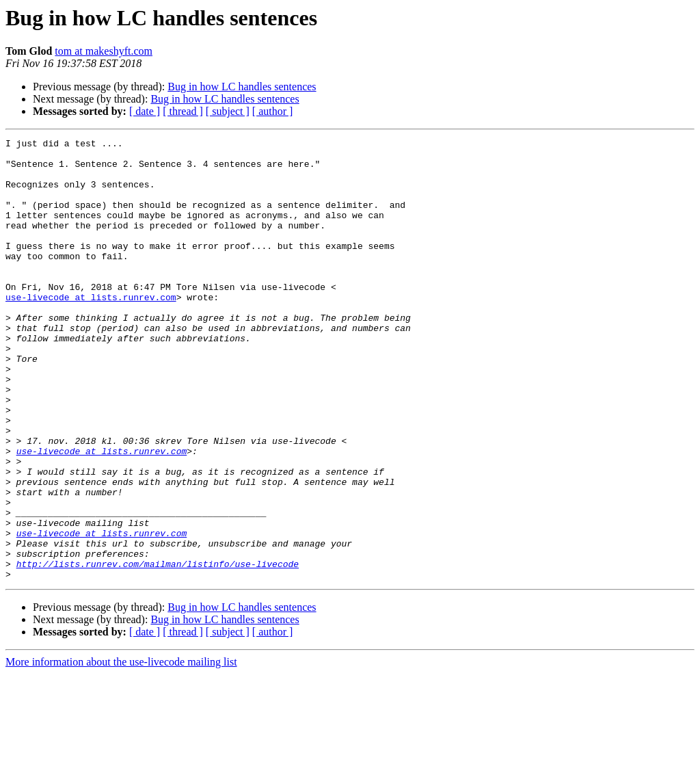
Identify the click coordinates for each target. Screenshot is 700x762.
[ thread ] (183, 111)
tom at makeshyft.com (104, 51)
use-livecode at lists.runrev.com (91, 330)
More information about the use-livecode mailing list (121, 750)
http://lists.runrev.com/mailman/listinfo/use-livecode (158, 650)
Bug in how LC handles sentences (242, 87)
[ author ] (273, 111)
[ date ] (145, 111)
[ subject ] (228, 111)
